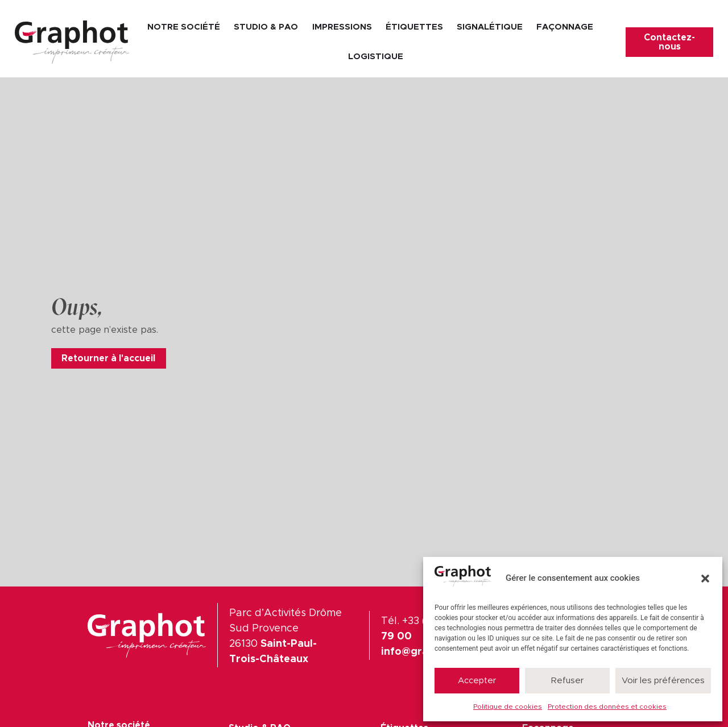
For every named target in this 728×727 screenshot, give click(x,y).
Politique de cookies (508, 707)
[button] (705, 579)
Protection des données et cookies (607, 707)
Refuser (567, 681)
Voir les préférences (663, 681)
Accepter (477, 681)
